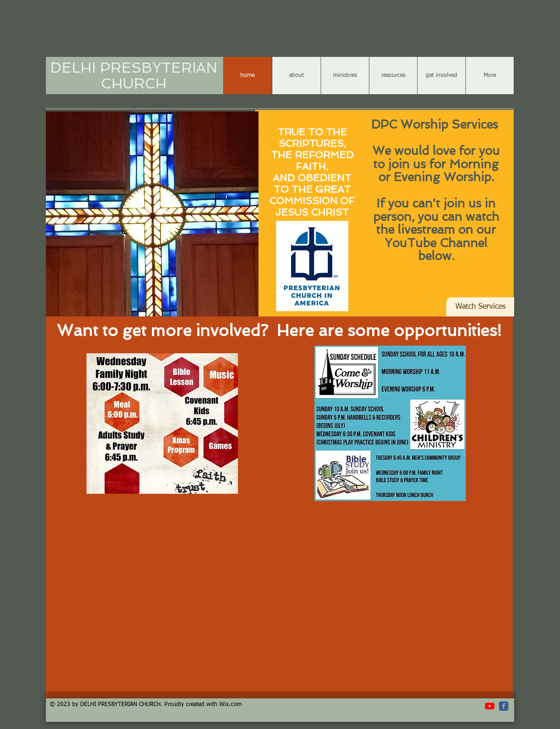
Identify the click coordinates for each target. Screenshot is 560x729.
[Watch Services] (480, 307)
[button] (152, 215)
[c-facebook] (504, 706)
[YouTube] (490, 706)
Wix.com (231, 705)
